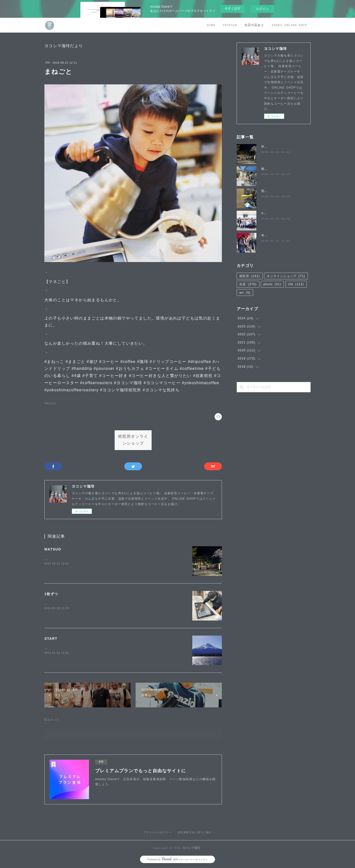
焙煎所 (250, 276)
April (265, 213)
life (48, 63)
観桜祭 (266, 169)
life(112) (50, 403)
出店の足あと (254, 25)
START (51, 639)
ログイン (262, 9)
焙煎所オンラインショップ (133, 440)
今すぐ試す (233, 9)
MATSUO (53, 549)
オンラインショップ (286, 276)
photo (272, 284)
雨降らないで (271, 191)
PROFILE (230, 25)
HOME (211, 25)
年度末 (266, 235)
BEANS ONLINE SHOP (289, 25)
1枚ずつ (51, 594)
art (245, 293)
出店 (248, 284)
